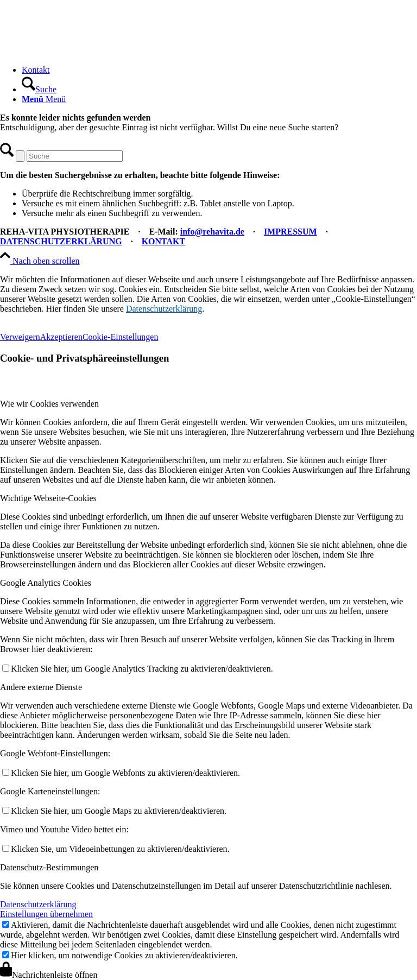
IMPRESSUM (290, 232)
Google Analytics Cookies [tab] (46, 583)
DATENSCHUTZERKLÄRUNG (61, 241)
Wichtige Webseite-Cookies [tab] (48, 498)
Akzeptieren (61, 337)
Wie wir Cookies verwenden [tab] (49, 404)
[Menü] (44, 99)
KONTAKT (164, 241)
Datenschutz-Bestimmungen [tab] (49, 867)
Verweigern (20, 337)
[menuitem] (219, 70)
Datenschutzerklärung (164, 309)
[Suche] (39, 89)
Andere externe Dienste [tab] (41, 687)
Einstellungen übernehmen (46, 914)
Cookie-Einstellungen (121, 337)
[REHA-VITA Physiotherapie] (81, 51)
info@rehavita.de (212, 232)
